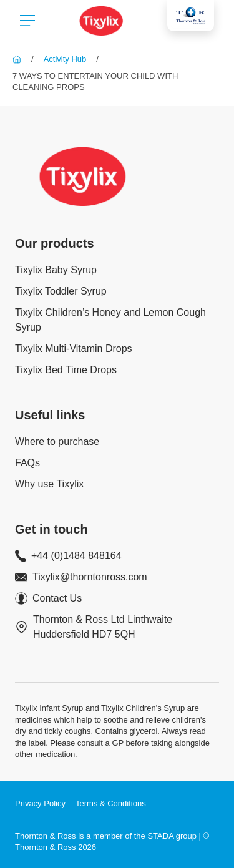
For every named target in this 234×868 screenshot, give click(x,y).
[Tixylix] (17, 59)
